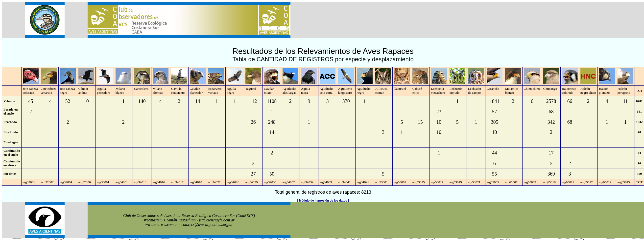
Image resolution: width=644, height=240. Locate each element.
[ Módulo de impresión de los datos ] (323, 201)
